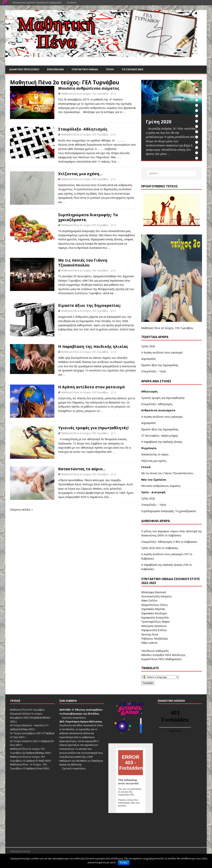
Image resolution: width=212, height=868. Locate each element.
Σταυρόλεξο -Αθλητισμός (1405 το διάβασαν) (169, 542)
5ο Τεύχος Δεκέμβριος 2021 (26, 733)
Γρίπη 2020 (148, 346)
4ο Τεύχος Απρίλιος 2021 (24, 741)
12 (197, 142)
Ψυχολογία (149, 448)
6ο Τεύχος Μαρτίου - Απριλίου (27, 726)
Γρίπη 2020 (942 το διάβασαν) (160, 548)
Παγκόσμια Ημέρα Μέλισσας (84, 722)
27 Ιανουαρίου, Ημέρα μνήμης (160, 436)
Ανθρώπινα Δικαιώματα (158, 411)
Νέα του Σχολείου (154, 480)
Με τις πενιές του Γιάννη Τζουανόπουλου (83, 263)
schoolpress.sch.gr (20, 852)
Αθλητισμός (150, 392)
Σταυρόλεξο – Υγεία (154, 371)
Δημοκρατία (148, 359)
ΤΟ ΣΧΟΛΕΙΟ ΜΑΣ (137, 69)
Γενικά (146, 467)
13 (197, 148)
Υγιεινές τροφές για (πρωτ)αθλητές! (93, 428)
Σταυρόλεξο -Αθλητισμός (83, 129)
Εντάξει (124, 863)
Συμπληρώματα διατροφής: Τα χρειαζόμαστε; (88, 217)
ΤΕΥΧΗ (114, 69)
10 (197, 132)
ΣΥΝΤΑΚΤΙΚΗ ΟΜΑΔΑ (88, 69)
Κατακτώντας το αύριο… (82, 469)
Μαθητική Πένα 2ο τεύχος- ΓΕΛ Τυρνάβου (65, 82)
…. (125, 112)
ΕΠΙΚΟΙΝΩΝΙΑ (57, 69)
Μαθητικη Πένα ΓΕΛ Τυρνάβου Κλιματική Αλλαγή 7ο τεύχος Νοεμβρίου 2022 (27, 714)
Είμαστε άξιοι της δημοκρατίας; (90, 306)
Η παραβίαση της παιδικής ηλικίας (93, 347)
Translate (148, 683)
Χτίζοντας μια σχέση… (80, 174)
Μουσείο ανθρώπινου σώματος (89, 88)
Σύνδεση (72, 3)
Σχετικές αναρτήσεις (74, 718)
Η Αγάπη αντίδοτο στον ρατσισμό (91, 387)
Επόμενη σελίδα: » (21, 510)
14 (197, 153)
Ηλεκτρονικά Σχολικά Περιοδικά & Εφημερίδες (37, 3)
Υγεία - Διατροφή (153, 492)
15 (197, 158)
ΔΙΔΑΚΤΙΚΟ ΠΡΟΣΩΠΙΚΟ (25, 69)
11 (197, 137)
